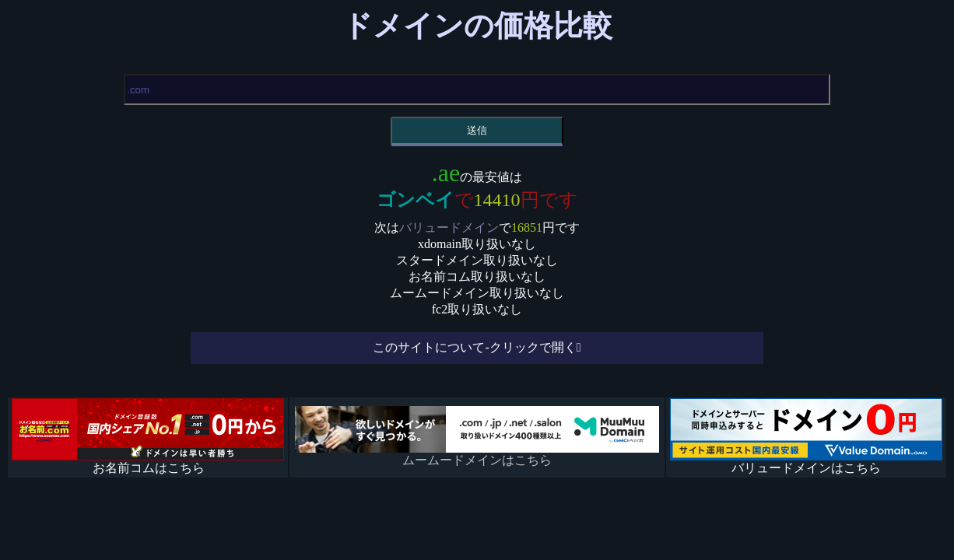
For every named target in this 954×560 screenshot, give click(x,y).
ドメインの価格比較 (477, 26)
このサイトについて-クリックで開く (474, 347)
